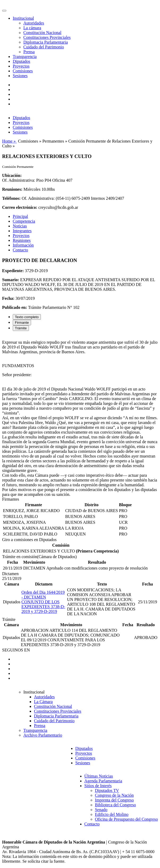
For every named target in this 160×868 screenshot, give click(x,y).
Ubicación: (12, 175)
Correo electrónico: (20, 207)
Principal (20, 216)
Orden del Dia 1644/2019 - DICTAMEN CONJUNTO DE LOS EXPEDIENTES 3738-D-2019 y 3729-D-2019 (43, 602)
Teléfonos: (11, 198)
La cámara (32, 28)
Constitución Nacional (42, 33)
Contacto (20, 250)
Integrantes (22, 231)
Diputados (21, 61)
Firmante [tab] (22, 323)
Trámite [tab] (21, 328)
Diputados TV (107, 790)
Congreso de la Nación (114, 795)
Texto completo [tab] (27, 317)
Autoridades (34, 23)
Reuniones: (12, 189)
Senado (101, 810)
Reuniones (22, 240)
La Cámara (43, 702)
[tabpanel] (80, 416)
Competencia (24, 221)
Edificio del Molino (112, 814)
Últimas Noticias (99, 776)
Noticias (20, 226)
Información (23, 245)
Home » (9, 141)
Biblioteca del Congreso (116, 805)
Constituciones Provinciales (47, 37)
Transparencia (25, 57)
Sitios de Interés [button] (98, 786)
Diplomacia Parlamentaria (46, 42)
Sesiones (20, 76)
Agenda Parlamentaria (103, 781)
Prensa (29, 52)
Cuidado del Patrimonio (44, 47)
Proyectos (21, 66)
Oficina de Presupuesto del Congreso (126, 819)
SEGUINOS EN (16, 650)
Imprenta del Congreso (114, 800)
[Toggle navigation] (4, 11)
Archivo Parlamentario (43, 735)
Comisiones (23, 71)
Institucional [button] (23, 18)
